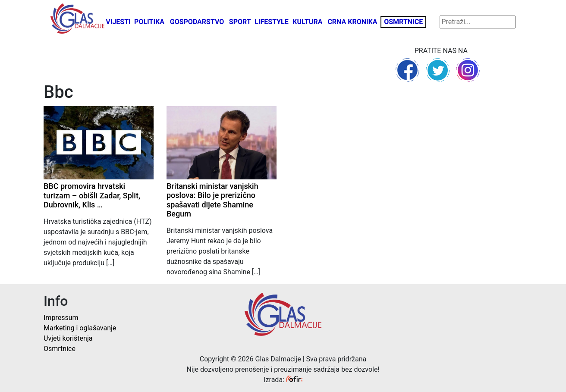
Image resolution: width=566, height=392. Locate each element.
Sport (240, 22)
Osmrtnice (403, 22)
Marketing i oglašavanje (80, 328)
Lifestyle (272, 22)
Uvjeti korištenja (68, 338)
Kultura (307, 22)
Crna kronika (352, 22)
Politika (149, 22)
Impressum (61, 318)
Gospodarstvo (197, 22)
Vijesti (118, 22)
